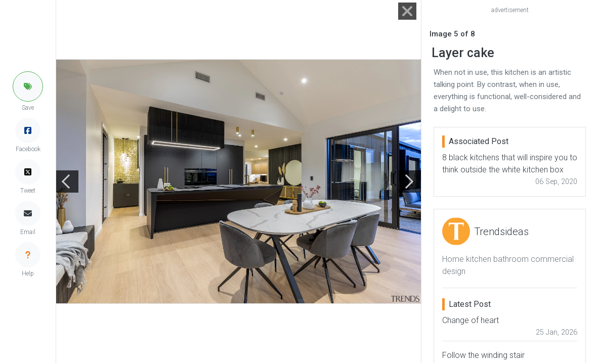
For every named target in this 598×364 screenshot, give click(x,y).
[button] (28, 86)
